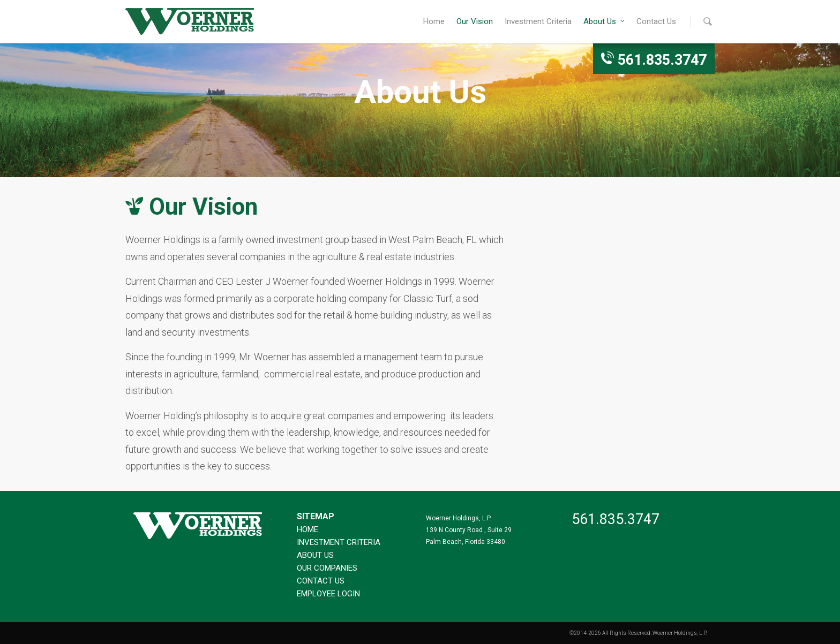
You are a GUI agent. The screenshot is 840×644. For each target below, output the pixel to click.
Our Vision (475, 21)
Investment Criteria (538, 21)
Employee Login (328, 594)
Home (434, 21)
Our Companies (327, 568)
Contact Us (656, 21)
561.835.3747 (662, 60)
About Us (605, 22)
